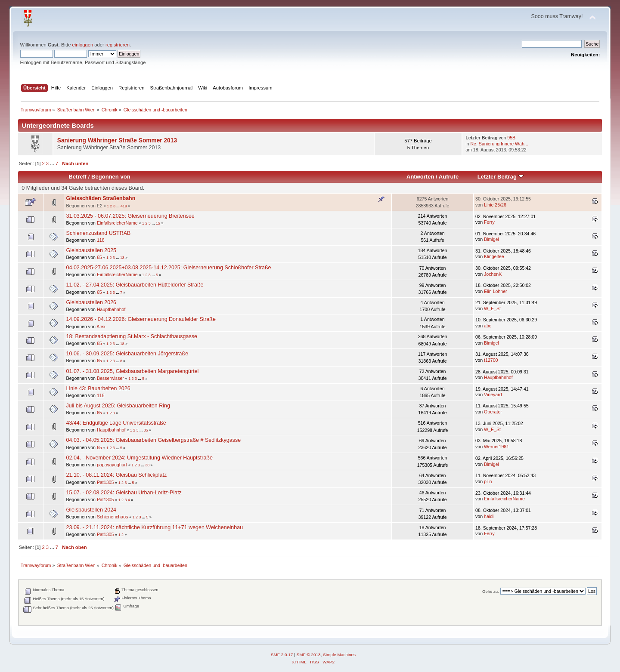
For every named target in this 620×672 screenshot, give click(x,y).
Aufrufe (449, 177)
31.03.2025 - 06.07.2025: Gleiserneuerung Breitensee (130, 216)
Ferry (489, 222)
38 (147, 465)
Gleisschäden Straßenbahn (101, 198)
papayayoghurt (112, 465)
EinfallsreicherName (117, 223)
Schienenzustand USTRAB (99, 233)
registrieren (118, 45)
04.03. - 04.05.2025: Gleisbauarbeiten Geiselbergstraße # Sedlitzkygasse (153, 440)
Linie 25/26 (495, 205)
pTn (488, 481)
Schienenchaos (112, 517)
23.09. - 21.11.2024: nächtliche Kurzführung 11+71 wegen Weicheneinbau (155, 527)
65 (99, 257)
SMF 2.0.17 (282, 655)
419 (124, 206)
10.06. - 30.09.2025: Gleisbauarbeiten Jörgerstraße (127, 354)
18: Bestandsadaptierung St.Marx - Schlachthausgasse (132, 336)
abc (488, 326)
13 (122, 258)
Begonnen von (111, 177)
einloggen (83, 45)
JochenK (493, 274)
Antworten (420, 177)
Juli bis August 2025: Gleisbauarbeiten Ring (118, 406)
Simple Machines (339, 655)
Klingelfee (494, 256)
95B (511, 138)
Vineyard (493, 395)
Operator (493, 412)
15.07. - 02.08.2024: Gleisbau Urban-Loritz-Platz (124, 493)
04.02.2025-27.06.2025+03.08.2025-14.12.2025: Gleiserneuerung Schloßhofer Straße (169, 268)
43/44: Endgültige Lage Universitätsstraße (116, 423)
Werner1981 (496, 447)
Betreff (77, 177)
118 (101, 240)
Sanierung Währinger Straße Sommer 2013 (117, 140)
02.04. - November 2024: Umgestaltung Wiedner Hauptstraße (139, 458)
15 (158, 223)
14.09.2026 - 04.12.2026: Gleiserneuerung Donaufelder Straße (141, 319)
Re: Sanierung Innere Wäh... (499, 144)
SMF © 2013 (309, 655)
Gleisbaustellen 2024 (91, 510)
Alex (101, 327)
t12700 (491, 360)
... (53, 163)
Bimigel (491, 239)
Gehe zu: (491, 591)
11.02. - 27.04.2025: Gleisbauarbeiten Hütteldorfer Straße (135, 285)
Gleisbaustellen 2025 (91, 250)
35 (146, 430)
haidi (489, 516)
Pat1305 (105, 482)
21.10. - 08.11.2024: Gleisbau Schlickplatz (117, 475)
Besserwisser (110, 378)
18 (122, 344)
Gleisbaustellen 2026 (91, 302)
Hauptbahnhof (111, 309)
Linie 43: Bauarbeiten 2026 (98, 388)
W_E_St (492, 308)
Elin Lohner (496, 291)
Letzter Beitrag (501, 177)
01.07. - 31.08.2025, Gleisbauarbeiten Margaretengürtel (133, 371)
